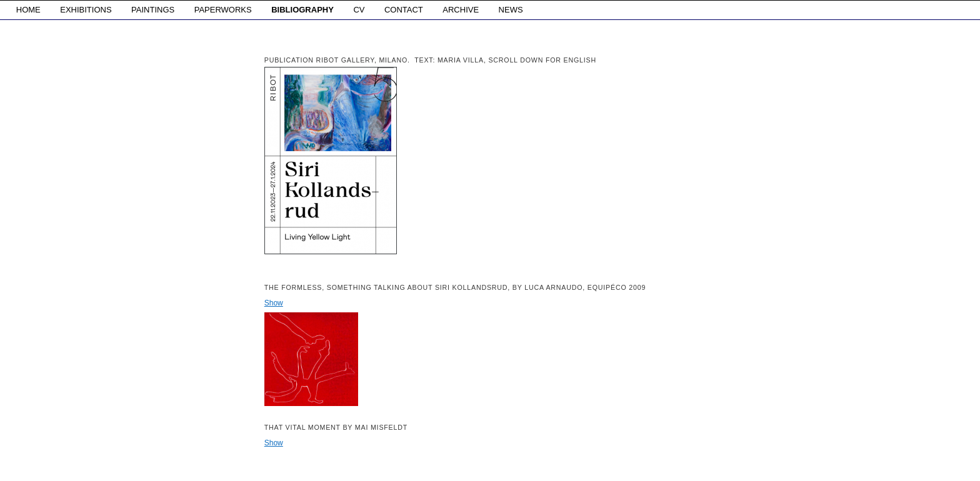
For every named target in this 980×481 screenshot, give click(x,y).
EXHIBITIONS (86, 10)
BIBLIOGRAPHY (302, 10)
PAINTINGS (153, 10)
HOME (28, 10)
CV (359, 10)
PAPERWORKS (223, 10)
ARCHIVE (461, 10)
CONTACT (404, 10)
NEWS (511, 10)
